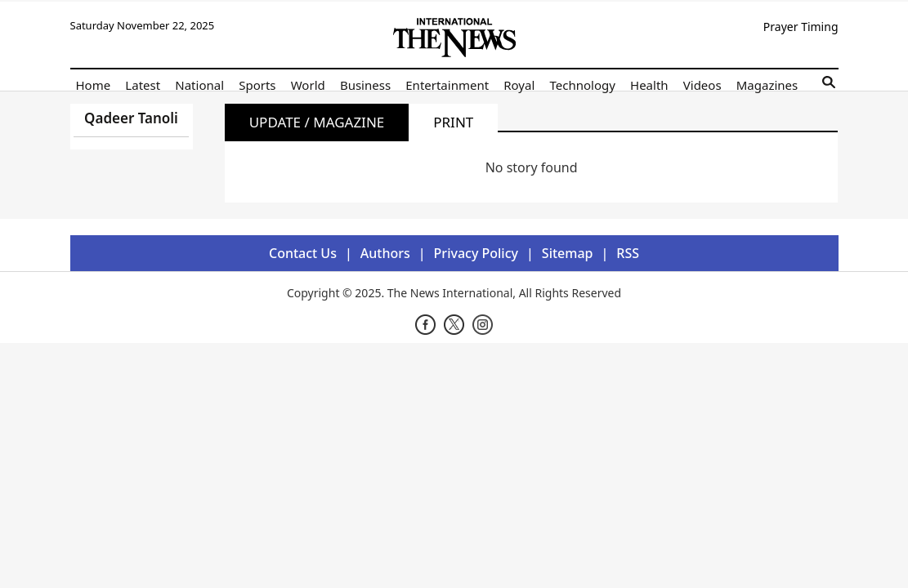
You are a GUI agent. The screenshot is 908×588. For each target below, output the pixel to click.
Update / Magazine (317, 122)
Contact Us (303, 253)
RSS (628, 253)
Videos (702, 85)
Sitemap (568, 253)
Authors (385, 253)
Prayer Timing (801, 27)
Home (94, 85)
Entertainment (447, 85)
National (199, 85)
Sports (257, 85)
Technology (582, 85)
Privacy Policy (476, 253)
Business (365, 85)
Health (649, 85)
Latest (143, 85)
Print (453, 122)
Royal (519, 85)
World (308, 85)
